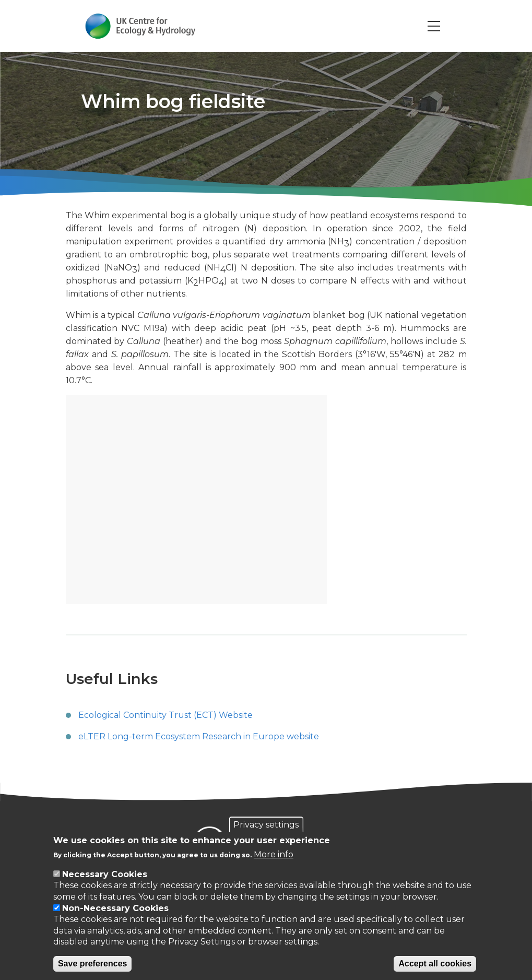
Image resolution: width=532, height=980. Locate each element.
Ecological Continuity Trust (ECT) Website (165, 715)
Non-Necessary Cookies (115, 908)
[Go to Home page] (141, 26)
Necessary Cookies (105, 874)
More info (274, 854)
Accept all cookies (435, 964)
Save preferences (93, 964)
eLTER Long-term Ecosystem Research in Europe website (199, 736)
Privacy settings (266, 825)
